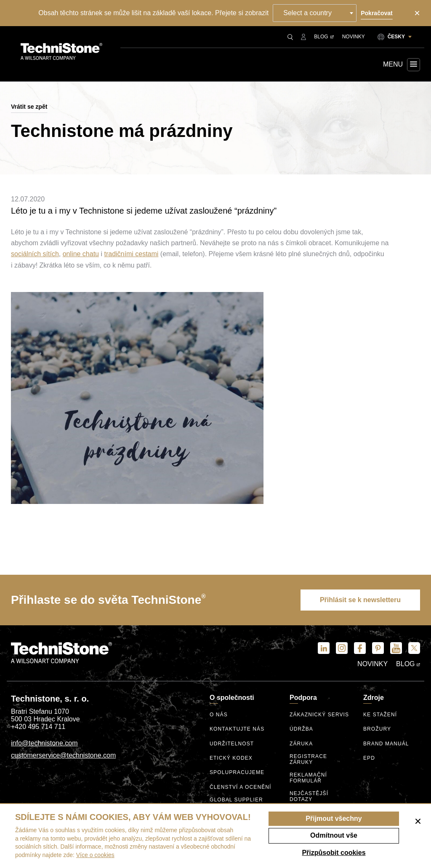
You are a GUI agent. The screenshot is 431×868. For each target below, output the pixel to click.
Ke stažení (380, 715)
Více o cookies (95, 855)
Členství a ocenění (241, 787)
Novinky (354, 37)
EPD (369, 758)
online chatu (81, 254)
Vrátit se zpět (29, 107)
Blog (324, 37)
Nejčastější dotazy (309, 797)
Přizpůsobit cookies (334, 853)
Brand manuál (386, 744)
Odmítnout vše (334, 835)
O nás (219, 715)
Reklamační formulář (308, 778)
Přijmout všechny (334, 818)
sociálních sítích (35, 254)
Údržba (301, 729)
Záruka (301, 744)
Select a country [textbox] (307, 13)
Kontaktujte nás (237, 729)
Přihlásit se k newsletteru (360, 600)
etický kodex (231, 758)
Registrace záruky (308, 759)
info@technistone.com (44, 743)
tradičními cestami (131, 254)
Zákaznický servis (319, 715)
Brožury (377, 729)
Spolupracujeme (237, 773)
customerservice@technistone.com (63, 755)
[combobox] (315, 13)
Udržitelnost (232, 744)
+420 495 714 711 (38, 727)
